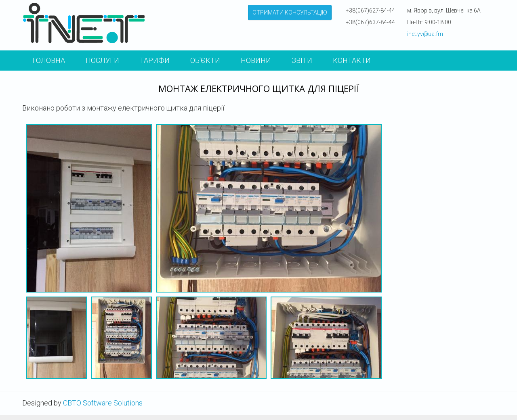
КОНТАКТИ (352, 60)
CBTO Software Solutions (103, 403)
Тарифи (155, 60)
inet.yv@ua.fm (425, 34)
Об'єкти (205, 60)
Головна (49, 60)
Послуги (102, 60)
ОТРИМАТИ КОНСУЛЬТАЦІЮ (290, 13)
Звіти (302, 60)
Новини (256, 60)
